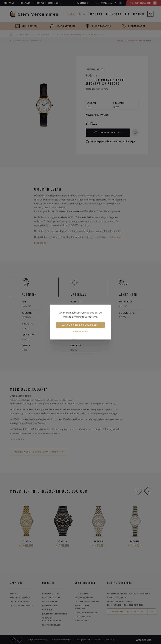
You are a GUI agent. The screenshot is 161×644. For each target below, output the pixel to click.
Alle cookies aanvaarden (81, 325)
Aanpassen (81, 332)
